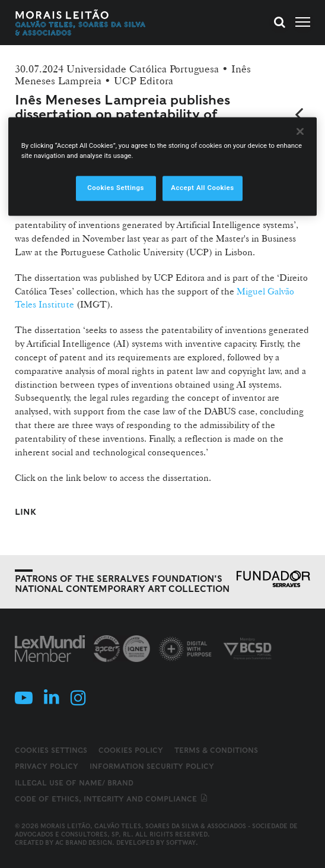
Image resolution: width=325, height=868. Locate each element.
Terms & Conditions (216, 750)
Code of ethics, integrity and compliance (112, 799)
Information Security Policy (152, 766)
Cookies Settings (51, 750)
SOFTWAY (181, 842)
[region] (163, 167)
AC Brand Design (84, 842)
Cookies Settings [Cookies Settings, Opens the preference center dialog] (116, 188)
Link (26, 512)
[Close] (300, 132)
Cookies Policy (131, 750)
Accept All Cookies (202, 188)
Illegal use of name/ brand (74, 783)
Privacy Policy (47, 766)
